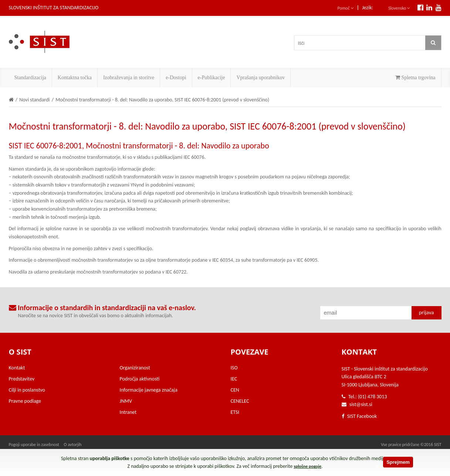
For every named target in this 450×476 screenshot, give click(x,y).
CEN (235, 390)
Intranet (128, 412)
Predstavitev (22, 379)
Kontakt (17, 368)
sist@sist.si (361, 404)
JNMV (126, 401)
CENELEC (240, 401)
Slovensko (399, 8)
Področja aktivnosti (140, 379)
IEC (234, 379)
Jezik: (368, 8)
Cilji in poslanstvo (27, 390)
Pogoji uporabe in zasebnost (34, 445)
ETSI (235, 412)
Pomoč (346, 8)
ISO (234, 368)
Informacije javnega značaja (149, 390)
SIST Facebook (359, 416)
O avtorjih (73, 445)
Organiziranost (135, 368)
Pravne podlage (25, 401)
